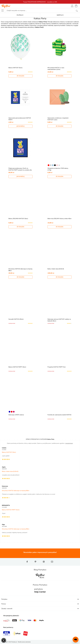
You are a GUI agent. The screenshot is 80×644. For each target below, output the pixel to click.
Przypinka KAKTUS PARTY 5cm (57, 367)
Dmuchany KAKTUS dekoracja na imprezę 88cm (16, 491)
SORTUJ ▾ (60, 15)
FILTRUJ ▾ (20, 15)
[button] (4, 640)
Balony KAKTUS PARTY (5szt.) (18, 367)
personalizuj (20, 126)
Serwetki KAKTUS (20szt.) (16, 319)
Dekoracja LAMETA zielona (17, 415)
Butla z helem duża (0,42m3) (56, 269)
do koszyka (20, 76)
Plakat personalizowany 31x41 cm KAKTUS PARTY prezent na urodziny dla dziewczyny (19, 170)
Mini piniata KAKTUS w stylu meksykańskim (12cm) (56, 69)
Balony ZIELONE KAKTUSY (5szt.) (19, 219)
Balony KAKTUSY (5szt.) (16, 68)
